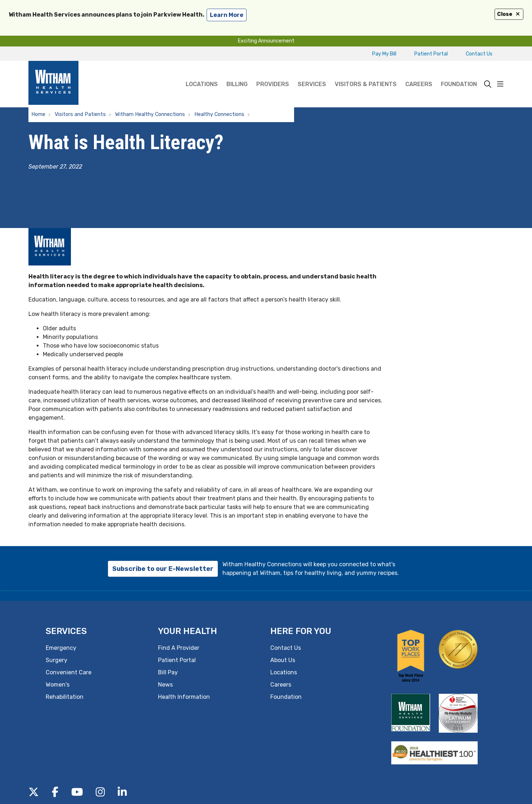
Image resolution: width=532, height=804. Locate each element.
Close (509, 14)
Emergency (61, 648)
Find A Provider (179, 648)
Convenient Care (69, 672)
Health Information (184, 697)
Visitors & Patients (366, 74)
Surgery (57, 660)
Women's (58, 685)
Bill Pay (168, 672)
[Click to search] (488, 84)
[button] (500, 84)
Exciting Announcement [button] (266, 41)
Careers (419, 74)
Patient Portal (431, 54)
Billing (237, 74)
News (165, 685)
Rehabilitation (65, 697)
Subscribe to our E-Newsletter (163, 569)
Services (312, 74)
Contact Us (479, 54)
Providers (273, 74)
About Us (283, 660)
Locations (202, 74)
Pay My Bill (384, 54)
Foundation (459, 74)
